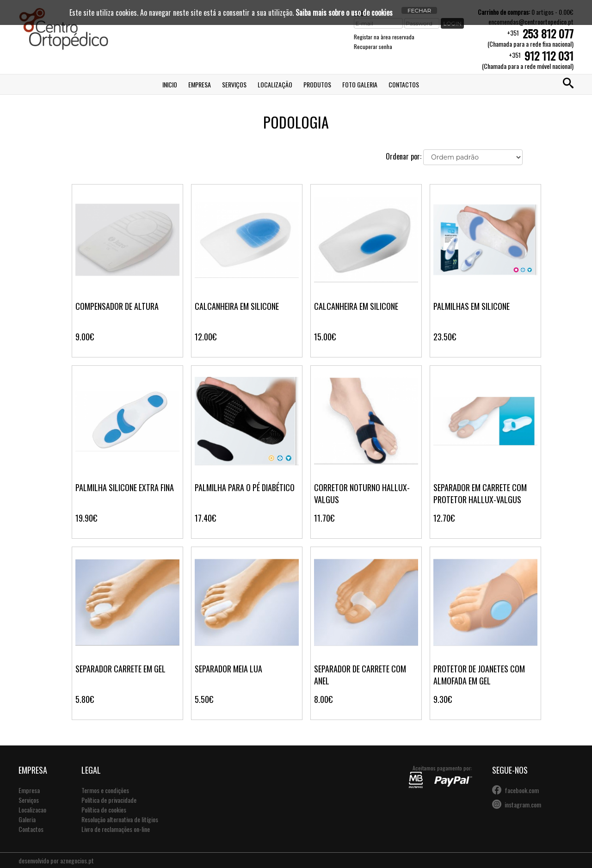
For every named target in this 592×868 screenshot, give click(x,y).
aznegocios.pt (77, 860)
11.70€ (324, 518)
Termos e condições (105, 790)
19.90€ (86, 518)
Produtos (317, 84)
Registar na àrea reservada (384, 37)
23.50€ (445, 337)
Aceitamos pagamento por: (441, 776)
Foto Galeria (360, 84)
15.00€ (325, 337)
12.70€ (444, 518)
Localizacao (32, 810)
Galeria (27, 819)
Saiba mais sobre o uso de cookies (344, 12)
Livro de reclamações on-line (116, 829)
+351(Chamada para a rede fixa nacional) (530, 37)
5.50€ (204, 699)
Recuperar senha (373, 46)
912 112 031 (549, 55)
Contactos (404, 84)
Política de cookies (104, 810)
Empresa (200, 84)
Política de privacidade (109, 800)
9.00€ (85, 337)
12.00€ (206, 337)
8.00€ (323, 699)
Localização (275, 84)
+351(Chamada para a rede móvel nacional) (528, 60)
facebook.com (522, 790)
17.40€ (205, 518)
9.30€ (443, 699)
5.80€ (85, 699)
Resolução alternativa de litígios (120, 819)
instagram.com (523, 804)
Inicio (170, 84)
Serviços (234, 84)
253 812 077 (548, 33)
